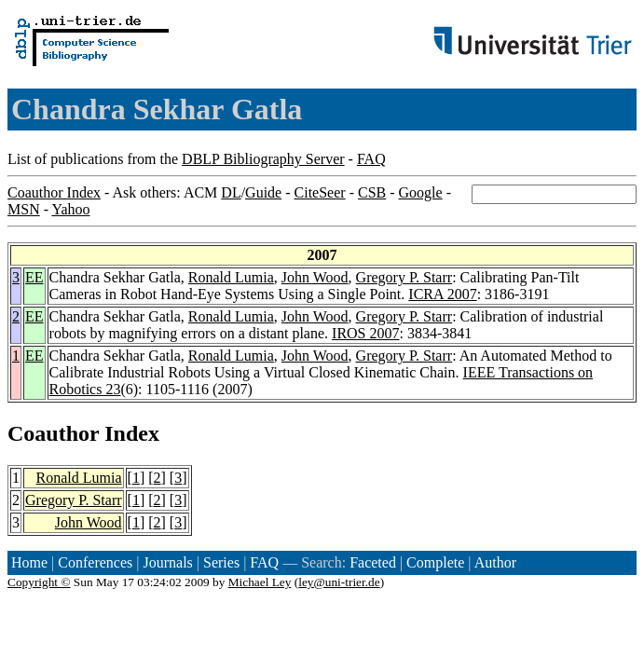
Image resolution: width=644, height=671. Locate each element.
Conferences (95, 562)
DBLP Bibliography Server (263, 159)
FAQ (371, 159)
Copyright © (39, 582)
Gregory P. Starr (404, 277)
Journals (167, 562)
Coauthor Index (54, 192)
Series (221, 562)
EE (34, 277)
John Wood (315, 277)
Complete (435, 562)
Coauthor (53, 433)
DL (231, 192)
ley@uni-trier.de (339, 582)
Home (29, 562)
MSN (24, 209)
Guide (263, 192)
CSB (372, 192)
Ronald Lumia (231, 277)
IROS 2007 (365, 333)
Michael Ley (260, 582)
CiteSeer (320, 192)
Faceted (373, 562)
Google (421, 192)
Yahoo (70, 209)
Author (495, 562)
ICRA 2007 (442, 294)
